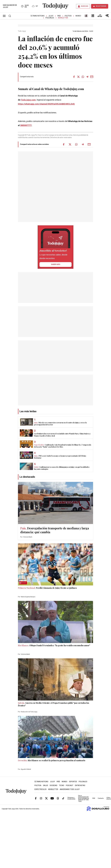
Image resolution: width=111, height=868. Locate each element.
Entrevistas (80, 786)
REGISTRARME (101, 6)
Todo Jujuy (22, 31)
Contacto (101, 798)
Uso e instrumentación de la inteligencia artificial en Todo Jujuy (84, 798)
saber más (56, 264)
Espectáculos (40, 789)
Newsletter (63, 18)
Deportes (73, 782)
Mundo (78, 16)
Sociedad (54, 786)
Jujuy (51, 16)
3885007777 (26, 125)
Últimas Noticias (38, 16)
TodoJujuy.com (28, 100)
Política (68, 16)
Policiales (50, 18)
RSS (94, 798)
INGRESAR (85, 6)
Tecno (62, 786)
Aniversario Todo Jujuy (70, 789)
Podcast (70, 786)
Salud (45, 786)
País (59, 16)
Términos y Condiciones (71, 798)
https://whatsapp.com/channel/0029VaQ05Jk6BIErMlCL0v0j (46, 104)
